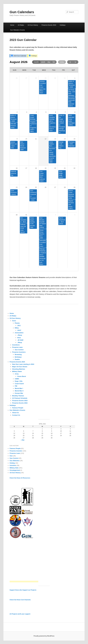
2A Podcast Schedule (20, 398)
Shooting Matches (19, 369)
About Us (15, 413)
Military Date (14, 468)
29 (74, 187)
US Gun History (33, 25)
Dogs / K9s (19, 381)
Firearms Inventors (19, 352)
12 (45, 139)
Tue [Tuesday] (34, 70)
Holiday (12, 463)
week (43, 62)
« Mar (23, 440)
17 (26, 168)
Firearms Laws (17, 347)
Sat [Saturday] (73, 70)
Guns (14, 321)
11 (36, 139)
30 (17, 215)
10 (26, 139)
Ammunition (19, 333)
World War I (19, 388)
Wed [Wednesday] (44, 70)
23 (17, 187)
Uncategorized (15, 470)
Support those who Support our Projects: (23, 590)
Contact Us (16, 415)
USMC (17, 379)
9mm (19, 338)
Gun (11, 456)
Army (17, 374)
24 (26, 187)
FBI (16, 386)
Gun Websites (15, 461)
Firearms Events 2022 (20, 403)
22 (74, 168)
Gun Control (19, 350)
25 (36, 187)
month (36, 62)
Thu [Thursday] (54, 70)
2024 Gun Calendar (19, 56)
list (54, 62)
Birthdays (18, 357)
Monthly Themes (18, 396)
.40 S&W (20, 340)
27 (55, 187)
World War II (19, 391)
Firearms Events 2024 (49, 25)
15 (74, 139)
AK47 (19, 330)
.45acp (20, 342)
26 (45, 187)
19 (45, 168)
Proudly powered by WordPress (44, 636)
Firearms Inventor (16, 451)
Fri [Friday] (63, 70)
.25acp (20, 335)
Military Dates (17, 371)
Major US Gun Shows (20, 367)
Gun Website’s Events (17, 30)
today (62, 62)
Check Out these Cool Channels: (20, 600)
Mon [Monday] (24, 70)
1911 (19, 325)
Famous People (18, 408)
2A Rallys (21, 25)
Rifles (17, 328)
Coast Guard (19, 384)
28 (65, 187)
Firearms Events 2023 (20, 401)
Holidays (63, 25)
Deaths (17, 359)
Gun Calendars (22, 12)
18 (36, 168)
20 (55, 168)
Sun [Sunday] (15, 70)
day (49, 62)
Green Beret (22, 376)
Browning (18, 354)
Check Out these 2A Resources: (20, 478)
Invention (13, 465)
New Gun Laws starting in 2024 (23, 364)
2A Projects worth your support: (20, 614)
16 (17, 168)
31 (26, 215)
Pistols (17, 323)
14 (65, 139)
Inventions (16, 345)
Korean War (19, 393)
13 (55, 139)
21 (65, 168)
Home (12, 25)
